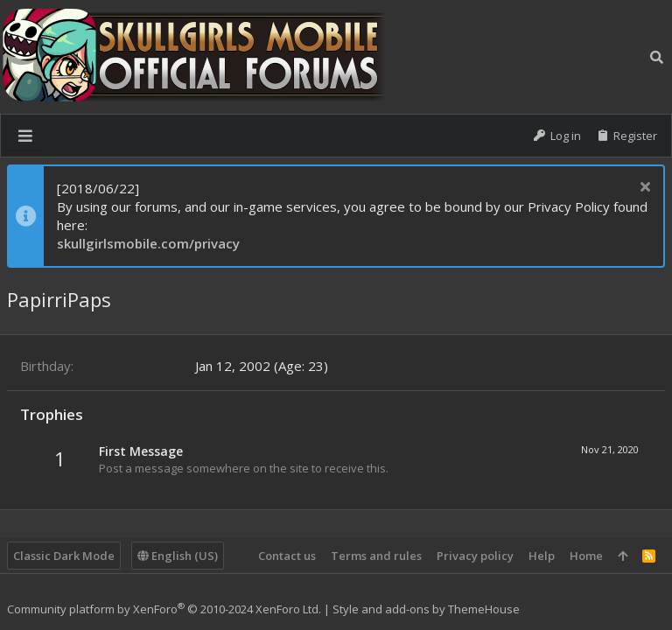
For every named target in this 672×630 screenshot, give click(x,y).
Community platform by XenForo (164, 609)
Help (542, 556)
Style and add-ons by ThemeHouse (426, 609)
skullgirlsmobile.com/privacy (148, 243)
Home (586, 556)
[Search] (657, 57)
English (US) (178, 556)
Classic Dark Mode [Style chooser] (64, 556)
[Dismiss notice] (643, 189)
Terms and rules (376, 556)
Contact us (287, 556)
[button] (25, 136)
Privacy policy (475, 556)
